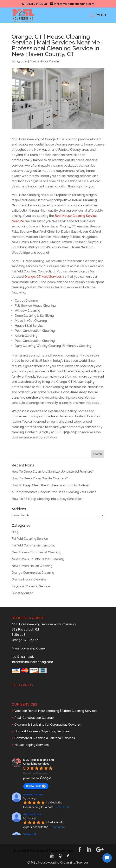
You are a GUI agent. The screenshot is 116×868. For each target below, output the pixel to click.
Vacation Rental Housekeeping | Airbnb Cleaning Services (56, 711)
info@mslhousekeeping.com (32, 662)
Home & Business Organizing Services (42, 731)
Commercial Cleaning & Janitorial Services (45, 738)
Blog (15, 532)
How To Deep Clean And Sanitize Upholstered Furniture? (53, 472)
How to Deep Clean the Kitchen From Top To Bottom (50, 485)
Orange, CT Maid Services (43, 277)
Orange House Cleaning (45, 61)
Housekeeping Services (32, 745)
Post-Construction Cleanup (34, 718)
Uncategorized (23, 593)
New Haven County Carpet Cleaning (38, 559)
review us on (36, 786)
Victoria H (30, 834)
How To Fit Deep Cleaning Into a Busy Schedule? (47, 499)
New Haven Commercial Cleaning (36, 552)
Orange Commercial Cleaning (33, 573)
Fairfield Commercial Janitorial (33, 545)
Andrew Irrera (32, 814)
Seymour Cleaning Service (31, 586)
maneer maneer (33, 794)
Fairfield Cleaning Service (30, 539)
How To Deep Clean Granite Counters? (40, 478)
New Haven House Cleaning (32, 566)
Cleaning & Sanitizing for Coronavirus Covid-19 (48, 725)
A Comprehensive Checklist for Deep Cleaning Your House (54, 492)
